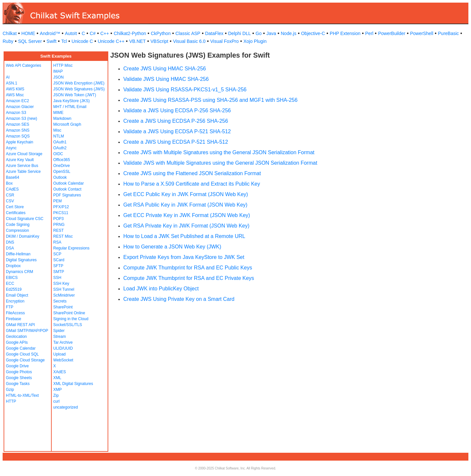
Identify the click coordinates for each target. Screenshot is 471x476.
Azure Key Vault (20, 160)
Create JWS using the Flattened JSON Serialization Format (192, 173)
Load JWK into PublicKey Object (161, 289)
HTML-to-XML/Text (22, 395)
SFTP (58, 266)
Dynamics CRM (19, 272)
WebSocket (63, 360)
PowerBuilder (392, 33)
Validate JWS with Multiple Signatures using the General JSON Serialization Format (220, 163)
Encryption (15, 301)
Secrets (60, 301)
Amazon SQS (18, 136)
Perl (369, 33)
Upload (60, 354)
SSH (57, 278)
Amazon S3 (16, 113)
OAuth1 (60, 142)
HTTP (11, 401)
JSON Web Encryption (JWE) (79, 83)
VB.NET (138, 41)
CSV (10, 201)
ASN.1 (12, 83)
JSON (59, 77)
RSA (57, 242)
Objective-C (313, 33)
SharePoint (63, 307)
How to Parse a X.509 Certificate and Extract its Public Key (192, 184)
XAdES (60, 372)
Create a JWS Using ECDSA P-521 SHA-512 (176, 142)
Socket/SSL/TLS (68, 325)
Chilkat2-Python (130, 33)
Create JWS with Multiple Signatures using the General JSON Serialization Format (219, 152)
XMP (58, 390)
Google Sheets (19, 378)
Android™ (50, 33)
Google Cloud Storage (25, 360)
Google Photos (19, 372)
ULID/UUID (63, 348)
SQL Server (30, 41)
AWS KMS (15, 89)
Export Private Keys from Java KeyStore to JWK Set (184, 257)
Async (11, 148)
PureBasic (448, 33)
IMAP (58, 71)
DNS (10, 242)
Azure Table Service (23, 172)
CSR (10, 195)
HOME (28, 33)
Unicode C (82, 41)
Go (259, 33)
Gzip (10, 390)
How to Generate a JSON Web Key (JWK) (172, 247)
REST (59, 230)
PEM (58, 201)
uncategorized (66, 407)
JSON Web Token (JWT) (75, 95)
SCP (57, 254)
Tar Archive (63, 342)
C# (93, 33)
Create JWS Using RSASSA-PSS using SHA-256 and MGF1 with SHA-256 (210, 100)
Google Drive (17, 366)
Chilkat (10, 33)
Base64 (13, 177)
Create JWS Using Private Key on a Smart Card (179, 299)
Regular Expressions (71, 248)
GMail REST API (20, 325)
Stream (60, 337)
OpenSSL (62, 172)
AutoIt (71, 33)
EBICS (12, 278)
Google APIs (17, 342)
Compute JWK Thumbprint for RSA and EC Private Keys (189, 278)
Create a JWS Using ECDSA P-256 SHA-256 (176, 121)
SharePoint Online (69, 313)
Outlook (60, 177)
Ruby (8, 41)
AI (8, 77)
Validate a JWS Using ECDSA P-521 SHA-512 (177, 131)
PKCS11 (61, 213)
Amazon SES (17, 124)
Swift (51, 41)
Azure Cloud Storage (24, 154)
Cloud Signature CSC (25, 219)
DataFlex (214, 33)
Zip (56, 395)
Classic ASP (188, 33)
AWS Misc (15, 95)
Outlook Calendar (69, 183)
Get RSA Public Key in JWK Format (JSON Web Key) (185, 205)
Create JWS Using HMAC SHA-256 (165, 69)
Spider (59, 331)
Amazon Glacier (20, 107)
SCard (59, 260)
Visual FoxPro (225, 41)
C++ (105, 33)
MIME (58, 113)
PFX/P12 (61, 207)
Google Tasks (18, 384)
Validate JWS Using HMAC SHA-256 (166, 79)
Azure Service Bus (22, 166)
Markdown (62, 119)
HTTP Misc (63, 65)
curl (56, 401)
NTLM (59, 136)
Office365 (62, 160)
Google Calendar (21, 348)
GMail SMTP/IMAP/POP (27, 331)
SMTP (59, 272)
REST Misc (63, 236)
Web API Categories (24, 65)
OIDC (58, 154)
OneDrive (62, 166)
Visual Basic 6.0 (189, 41)
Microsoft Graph (67, 124)
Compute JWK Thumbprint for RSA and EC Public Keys (188, 268)
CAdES (12, 189)
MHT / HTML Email (70, 107)
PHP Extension (345, 33)
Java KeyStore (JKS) (71, 101)
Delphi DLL (239, 33)
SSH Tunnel (64, 289)
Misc (57, 130)
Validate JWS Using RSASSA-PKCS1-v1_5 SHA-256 (185, 90)
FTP (10, 307)
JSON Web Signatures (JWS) (79, 89)
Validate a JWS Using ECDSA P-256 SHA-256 (177, 110)
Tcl (64, 41)
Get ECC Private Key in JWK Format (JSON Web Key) (187, 215)
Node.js (289, 33)
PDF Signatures (67, 195)
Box (9, 183)
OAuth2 (60, 148)
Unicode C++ (111, 41)
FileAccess (15, 313)
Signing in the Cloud (71, 319)
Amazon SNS (18, 130)
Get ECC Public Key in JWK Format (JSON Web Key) (186, 194)
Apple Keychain (19, 142)
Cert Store (15, 207)
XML (57, 378)
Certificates (16, 213)
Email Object (17, 295)
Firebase (14, 319)
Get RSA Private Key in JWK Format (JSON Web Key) (186, 226)
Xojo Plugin (255, 41)
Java (271, 33)
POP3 (59, 219)
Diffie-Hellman (18, 254)
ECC (10, 284)
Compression (17, 230)
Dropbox (13, 266)
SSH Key (61, 284)
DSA (10, 248)
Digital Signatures (21, 260)
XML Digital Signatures (73, 384)
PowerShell (422, 33)
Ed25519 (14, 289)
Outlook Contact (67, 189)
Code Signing (18, 225)
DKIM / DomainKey (23, 236)
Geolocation (16, 337)
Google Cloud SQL (22, 354)
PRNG (59, 225)
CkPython (161, 33)
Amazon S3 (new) (21, 119)
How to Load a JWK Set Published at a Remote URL (184, 236)
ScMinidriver (64, 295)
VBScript (159, 41)
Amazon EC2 (17, 101)
